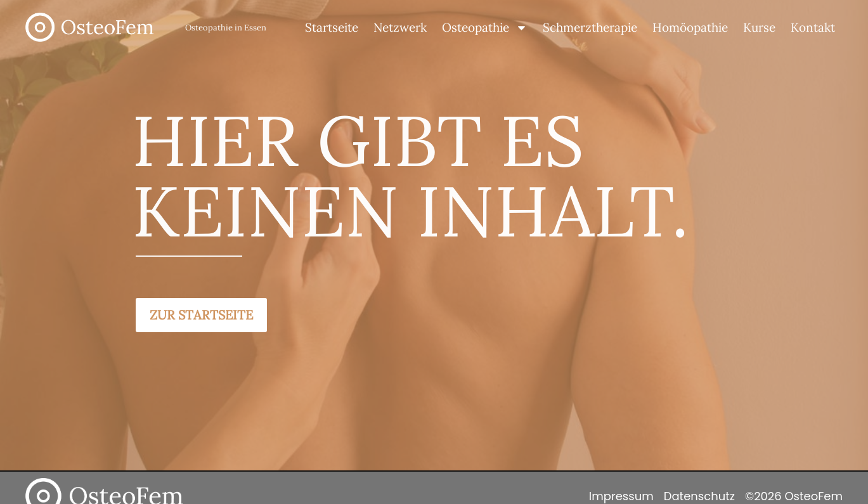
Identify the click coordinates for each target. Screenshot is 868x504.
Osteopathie (485, 28)
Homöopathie (690, 27)
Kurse (759, 27)
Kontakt (813, 27)
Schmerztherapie (590, 27)
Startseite (332, 27)
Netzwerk (400, 27)
